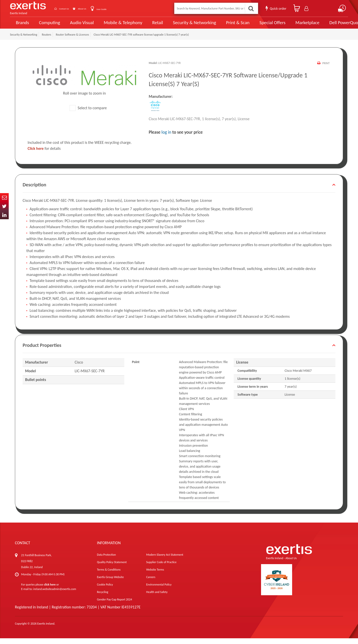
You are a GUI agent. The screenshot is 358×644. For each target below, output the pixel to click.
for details (44, 154)
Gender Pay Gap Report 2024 (114, 605)
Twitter (4, 206)
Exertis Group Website (110, 583)
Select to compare (88, 113)
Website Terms (155, 575)
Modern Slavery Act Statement (165, 560)
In (4, 215)
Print (326, 69)
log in (166, 138)
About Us (95, 8)
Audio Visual (80, 25)
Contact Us (70, 8)
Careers (151, 583)
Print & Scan (226, 25)
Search (250, 8)
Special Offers (258, 25)
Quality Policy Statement (112, 568)
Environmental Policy (159, 590)
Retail (151, 26)
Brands (22, 26)
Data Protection (106, 560)
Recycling (103, 598)
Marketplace (291, 26)
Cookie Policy (105, 590)
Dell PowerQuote (328, 25)
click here (50, 590)
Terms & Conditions (109, 575)
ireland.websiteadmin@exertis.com (55, 595)
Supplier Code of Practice (161, 568)
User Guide (120, 9)
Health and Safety (157, 598)
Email (4, 197)
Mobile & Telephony (118, 25)
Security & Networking (186, 25)
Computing (49, 26)
